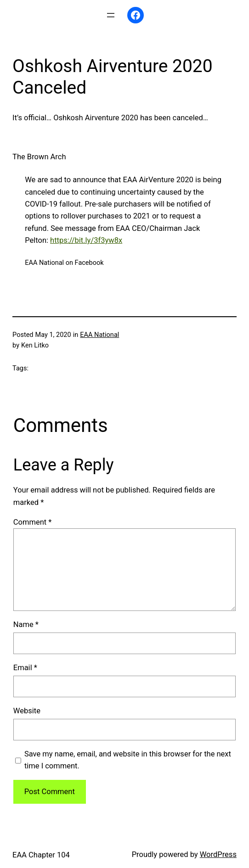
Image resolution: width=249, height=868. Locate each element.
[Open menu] (111, 15)
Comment (33, 522)
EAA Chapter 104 (41, 855)
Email (25, 668)
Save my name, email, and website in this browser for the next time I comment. (128, 760)
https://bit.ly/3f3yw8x (86, 240)
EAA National (99, 335)
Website (27, 711)
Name (26, 624)
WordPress (218, 854)
